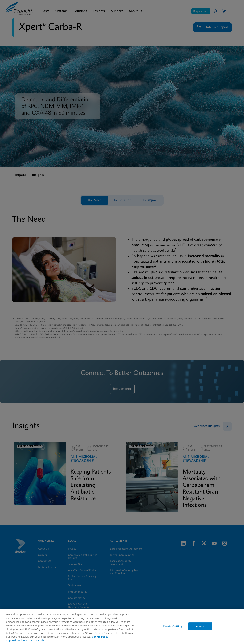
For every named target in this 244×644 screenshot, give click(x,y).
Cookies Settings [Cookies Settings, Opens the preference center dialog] (173, 626)
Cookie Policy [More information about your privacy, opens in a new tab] (100, 637)
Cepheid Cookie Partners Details (25, 640)
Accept (200, 626)
